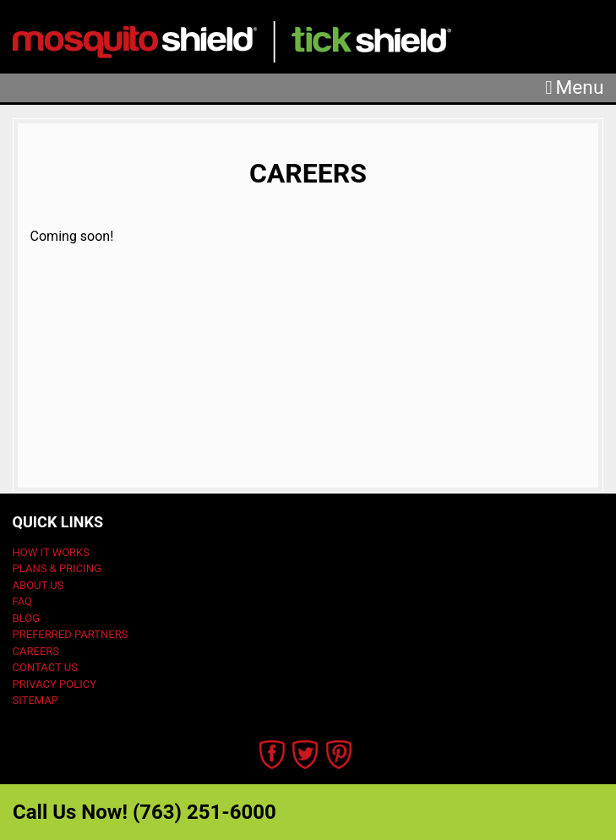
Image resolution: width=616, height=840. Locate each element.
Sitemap (35, 700)
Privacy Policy (55, 684)
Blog (27, 618)
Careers (36, 651)
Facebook (273, 755)
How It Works (51, 552)
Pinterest (339, 755)
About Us (38, 585)
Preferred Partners (71, 634)
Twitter (305, 755)
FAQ (22, 601)
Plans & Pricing (57, 568)
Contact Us (45, 667)
